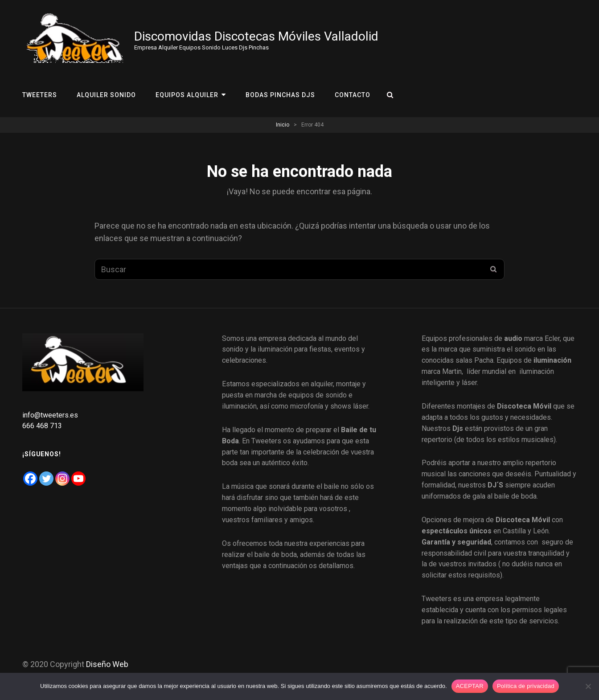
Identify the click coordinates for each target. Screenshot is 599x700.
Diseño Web (107, 664)
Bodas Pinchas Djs (280, 95)
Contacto (353, 95)
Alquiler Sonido (106, 95)
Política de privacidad (526, 686)
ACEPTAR (470, 686)
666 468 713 (43, 426)
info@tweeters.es (50, 415)
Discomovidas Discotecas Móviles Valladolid (256, 36)
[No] (588, 686)
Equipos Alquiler (187, 95)
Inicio (283, 125)
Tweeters (40, 95)
